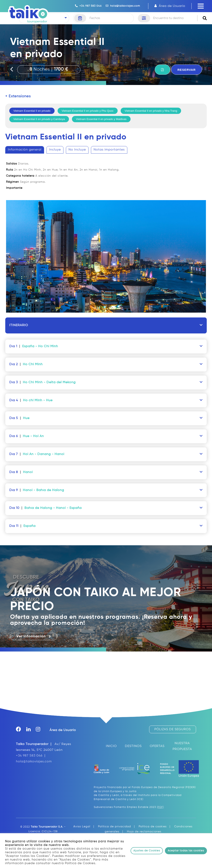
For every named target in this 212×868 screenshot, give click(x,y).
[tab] (25, 150)
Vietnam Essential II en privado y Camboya (39, 119)
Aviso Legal (82, 827)
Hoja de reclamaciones (144, 832)
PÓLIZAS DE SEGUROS (173, 729)
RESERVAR (187, 70)
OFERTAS (157, 746)
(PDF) (160, 807)
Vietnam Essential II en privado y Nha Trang (151, 111)
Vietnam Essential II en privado (32, 111)
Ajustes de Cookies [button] (147, 851)
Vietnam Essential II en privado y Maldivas (101, 119)
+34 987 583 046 (88, 6)
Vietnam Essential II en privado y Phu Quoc (88, 111)
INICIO (111, 746)
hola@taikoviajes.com (123, 6)
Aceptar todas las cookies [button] (186, 851)
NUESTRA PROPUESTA (182, 746)
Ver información (34, 636)
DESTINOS (133, 746)
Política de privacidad (114, 827)
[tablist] (106, 232)
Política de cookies (153, 827)
